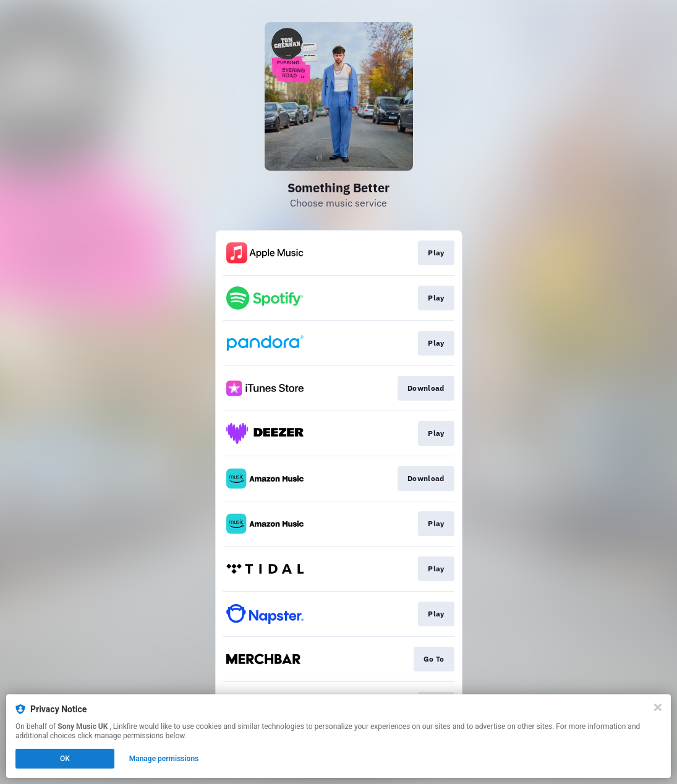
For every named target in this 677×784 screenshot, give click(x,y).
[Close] (658, 707)
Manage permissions (164, 759)
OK (65, 759)
